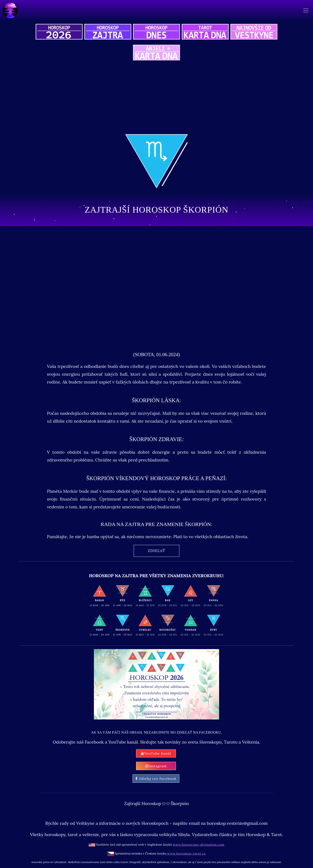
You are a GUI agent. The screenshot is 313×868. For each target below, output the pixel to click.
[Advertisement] (156, 98)
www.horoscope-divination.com (199, 845)
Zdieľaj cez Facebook (156, 779)
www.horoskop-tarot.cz (186, 853)
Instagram (156, 766)
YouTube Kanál (156, 753)
